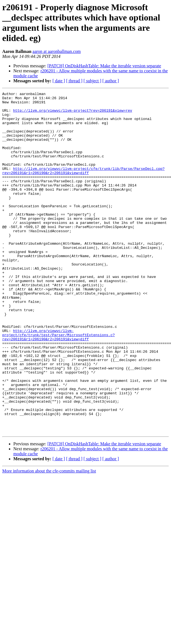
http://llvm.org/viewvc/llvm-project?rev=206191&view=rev (73, 114)
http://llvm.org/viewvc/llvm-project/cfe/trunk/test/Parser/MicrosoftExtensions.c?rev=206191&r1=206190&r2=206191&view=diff (59, 384)
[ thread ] (74, 81)
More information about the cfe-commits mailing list (49, 539)
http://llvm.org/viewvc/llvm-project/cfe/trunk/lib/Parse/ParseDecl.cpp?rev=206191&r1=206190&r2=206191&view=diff (83, 187)
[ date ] (59, 81)
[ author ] (111, 81)
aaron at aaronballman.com (57, 51)
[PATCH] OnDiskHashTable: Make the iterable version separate (104, 66)
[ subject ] (92, 81)
